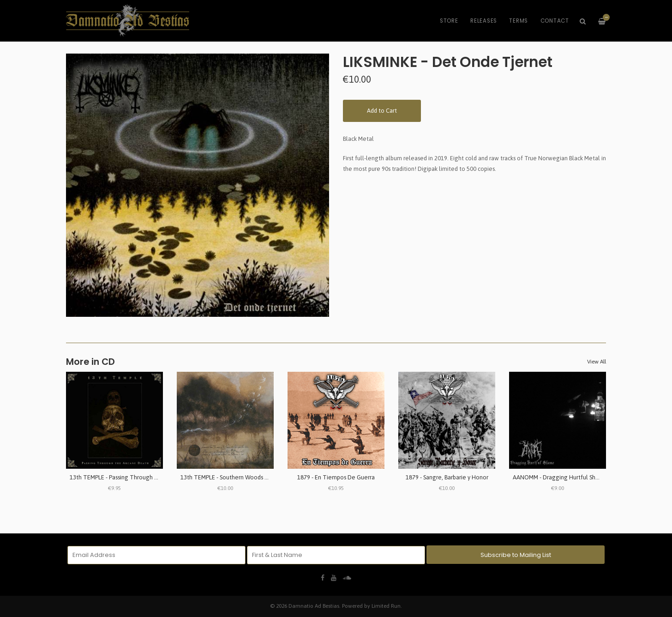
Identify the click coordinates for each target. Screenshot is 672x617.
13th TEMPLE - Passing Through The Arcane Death (136, 477)
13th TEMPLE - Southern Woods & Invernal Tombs (246, 477)
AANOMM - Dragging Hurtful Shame (560, 477)
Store (449, 21)
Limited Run (386, 606)
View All (597, 362)
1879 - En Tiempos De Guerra (336, 477)
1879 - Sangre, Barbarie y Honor (447, 477)
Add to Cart (382, 111)
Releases (484, 21)
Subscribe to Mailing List (516, 555)
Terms (519, 21)
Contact (555, 21)
